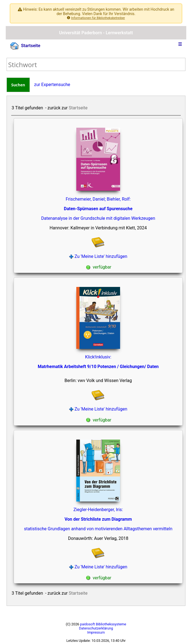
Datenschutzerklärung (96, 628)
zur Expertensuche (52, 85)
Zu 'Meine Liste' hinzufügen (98, 256)
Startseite (25, 46)
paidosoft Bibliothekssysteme (103, 624)
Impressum (96, 632)
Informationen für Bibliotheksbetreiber (98, 18)
